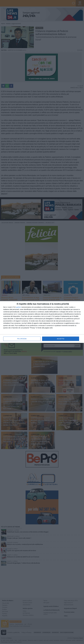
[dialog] (42, 322)
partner (18, 307)
